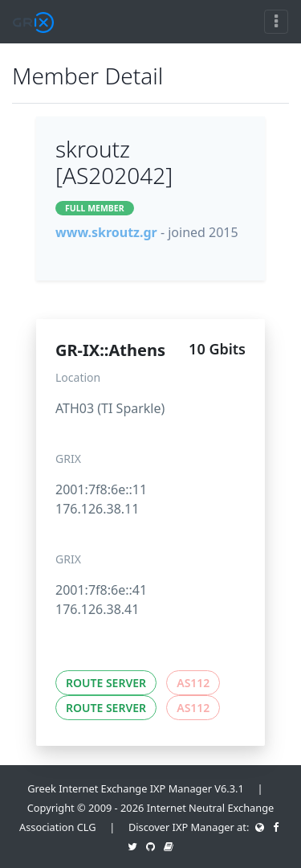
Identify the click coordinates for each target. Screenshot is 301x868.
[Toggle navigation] (276, 22)
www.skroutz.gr (106, 232)
